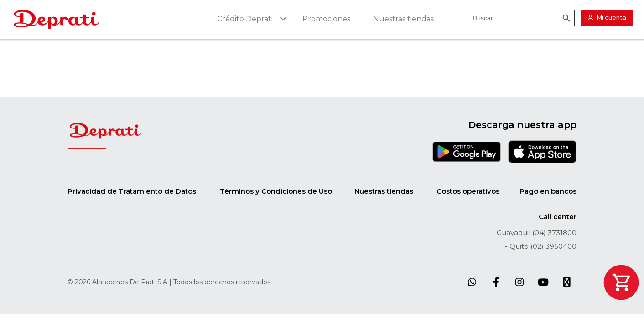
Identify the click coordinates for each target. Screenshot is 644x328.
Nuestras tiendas (384, 191)
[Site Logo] (57, 19)
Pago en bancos (548, 191)
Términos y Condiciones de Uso (276, 191)
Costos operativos (468, 191)
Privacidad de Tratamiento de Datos (132, 191)
